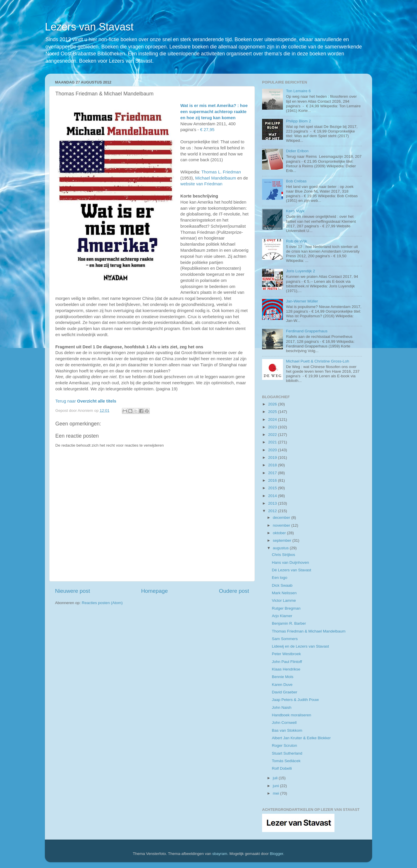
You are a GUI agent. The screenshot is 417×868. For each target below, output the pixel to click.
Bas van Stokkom (287, 730)
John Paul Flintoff (287, 662)
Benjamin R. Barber (289, 623)
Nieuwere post (73, 591)
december (282, 518)
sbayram (220, 854)
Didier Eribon (297, 151)
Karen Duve (282, 685)
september (283, 540)
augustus (281, 548)
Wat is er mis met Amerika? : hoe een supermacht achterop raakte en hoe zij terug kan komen (214, 112)
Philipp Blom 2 (298, 121)
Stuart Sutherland (287, 753)
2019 (273, 457)
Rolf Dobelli (282, 768)
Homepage (154, 591)
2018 (273, 465)
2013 (273, 503)
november (282, 525)
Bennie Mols (283, 677)
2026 (273, 404)
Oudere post (234, 591)
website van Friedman (201, 184)
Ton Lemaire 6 (298, 91)
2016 (273, 480)
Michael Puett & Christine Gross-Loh (317, 361)
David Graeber (285, 692)
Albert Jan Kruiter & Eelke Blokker (301, 738)
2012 (273, 511)
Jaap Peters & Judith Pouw (295, 700)
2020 (273, 450)
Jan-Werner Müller (302, 301)
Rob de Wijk (296, 241)
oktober (280, 533)
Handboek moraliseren (292, 715)
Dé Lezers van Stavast (292, 570)
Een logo (280, 578)
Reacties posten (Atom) (102, 603)
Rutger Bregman (286, 608)
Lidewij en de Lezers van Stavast (300, 646)
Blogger (277, 854)
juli (276, 778)
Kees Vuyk (295, 211)
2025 (273, 412)
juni (276, 786)
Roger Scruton (285, 745)
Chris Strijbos (284, 555)
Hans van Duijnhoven (290, 562)
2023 (273, 427)
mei (277, 793)
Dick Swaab (282, 585)
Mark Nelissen (284, 593)
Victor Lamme (284, 600)
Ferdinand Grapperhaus (307, 331)
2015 (273, 488)
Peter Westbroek (286, 654)
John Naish (282, 707)
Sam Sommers (285, 639)
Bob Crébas (296, 181)
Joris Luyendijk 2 (300, 271)
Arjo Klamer (282, 616)
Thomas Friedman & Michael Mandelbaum (309, 631)
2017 (273, 473)
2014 (273, 496)
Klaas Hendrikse (286, 669)
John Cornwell (284, 723)
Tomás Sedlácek (286, 761)
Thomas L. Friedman (221, 172)
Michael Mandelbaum (216, 178)
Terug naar (86, 401)
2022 (273, 435)
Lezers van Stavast (89, 27)
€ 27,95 (207, 130)
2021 (273, 442)
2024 (273, 419)
